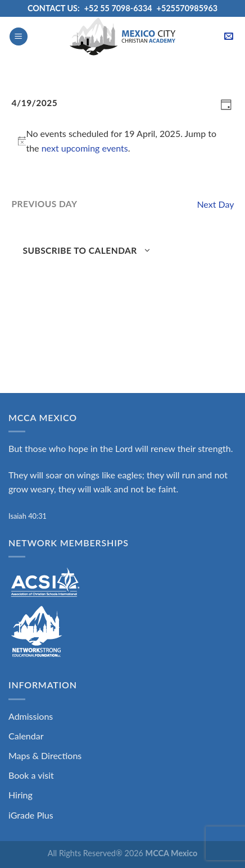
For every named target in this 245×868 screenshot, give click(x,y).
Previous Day (45, 204)
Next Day (215, 204)
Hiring (21, 795)
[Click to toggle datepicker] (35, 103)
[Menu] (19, 37)
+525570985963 (187, 8)
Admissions (31, 716)
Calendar (26, 736)
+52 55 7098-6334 (118, 8)
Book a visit (31, 775)
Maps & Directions (45, 755)
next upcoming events (85, 148)
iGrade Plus (31, 815)
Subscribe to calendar (80, 250)
